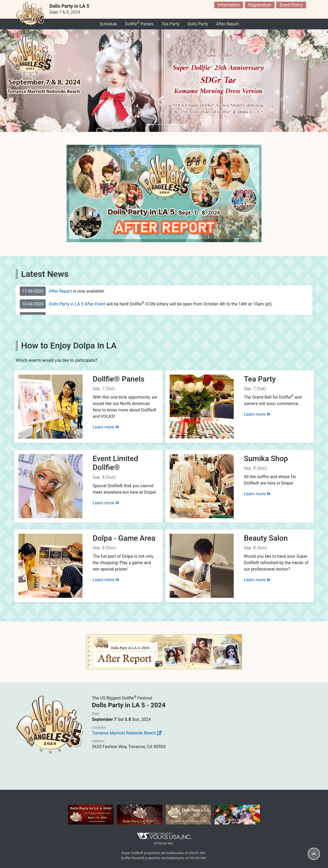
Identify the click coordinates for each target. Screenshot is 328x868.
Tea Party (170, 24)
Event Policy (291, 5)
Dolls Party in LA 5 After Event (77, 304)
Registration (260, 5)
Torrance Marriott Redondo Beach (127, 733)
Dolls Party (198, 24)
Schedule (108, 24)
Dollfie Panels (139, 24)
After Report (228, 24)
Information (229, 5)
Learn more (106, 427)
